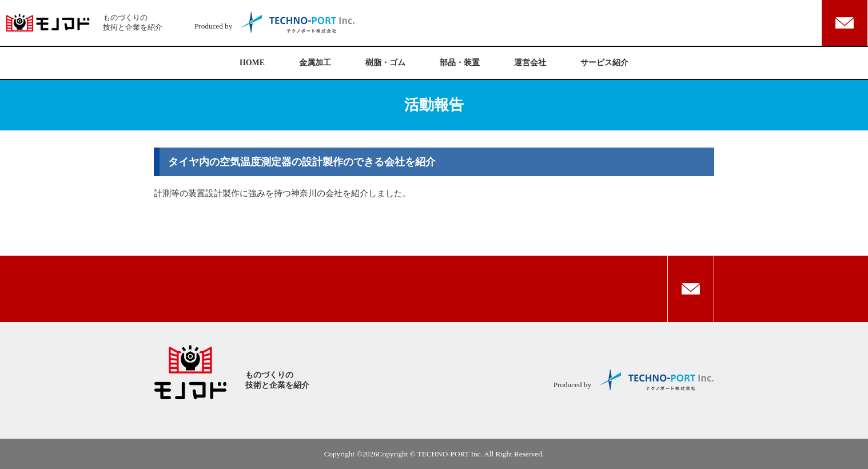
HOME (252, 63)
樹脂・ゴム (385, 63)
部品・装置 (460, 63)
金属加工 (315, 63)
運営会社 (530, 63)
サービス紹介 (604, 63)
